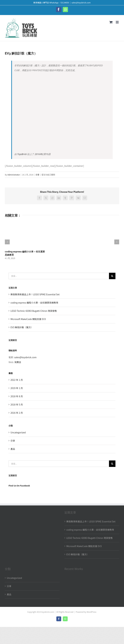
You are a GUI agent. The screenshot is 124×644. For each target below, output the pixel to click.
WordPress (92, 612)
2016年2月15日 (43, 154)
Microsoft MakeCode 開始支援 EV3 (28, 319)
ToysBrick (22, 154)
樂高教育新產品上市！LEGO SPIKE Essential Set (35, 294)
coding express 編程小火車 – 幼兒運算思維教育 (34, 303)
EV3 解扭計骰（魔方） (22, 327)
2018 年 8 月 (17, 396)
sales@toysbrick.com (81, 2)
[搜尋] (112, 276)
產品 (13, 449)
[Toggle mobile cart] (111, 22)
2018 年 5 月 (17, 404)
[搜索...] (59, 276)
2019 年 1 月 (17, 388)
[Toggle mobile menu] (117, 22)
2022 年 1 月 (17, 380)
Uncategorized (18, 432)
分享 (37, 175)
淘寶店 (18, 362)
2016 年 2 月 (17, 413)
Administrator (14, 175)
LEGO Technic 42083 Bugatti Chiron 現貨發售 (34, 311)
